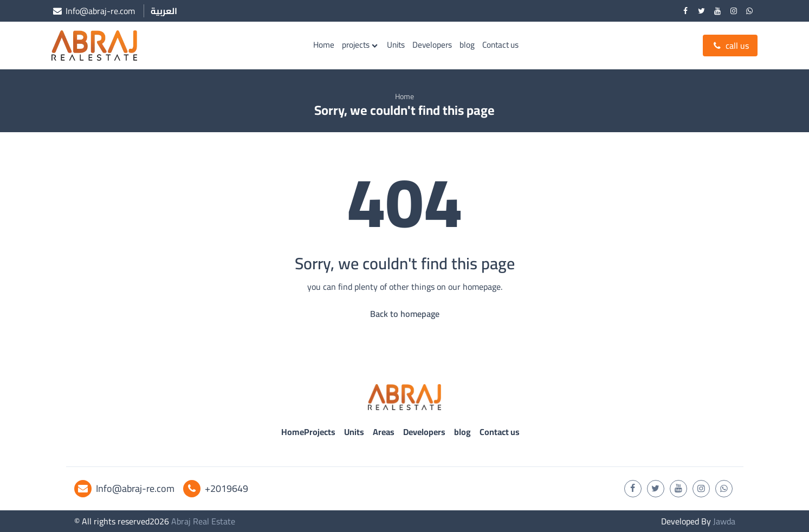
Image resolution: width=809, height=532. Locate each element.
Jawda (724, 521)
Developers (432, 45)
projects (356, 45)
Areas (384, 432)
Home (324, 45)
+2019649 (216, 488)
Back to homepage (405, 314)
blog (467, 45)
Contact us (500, 45)
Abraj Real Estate (203, 521)
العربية (164, 11)
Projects (320, 432)
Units (396, 45)
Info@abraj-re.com (124, 488)
